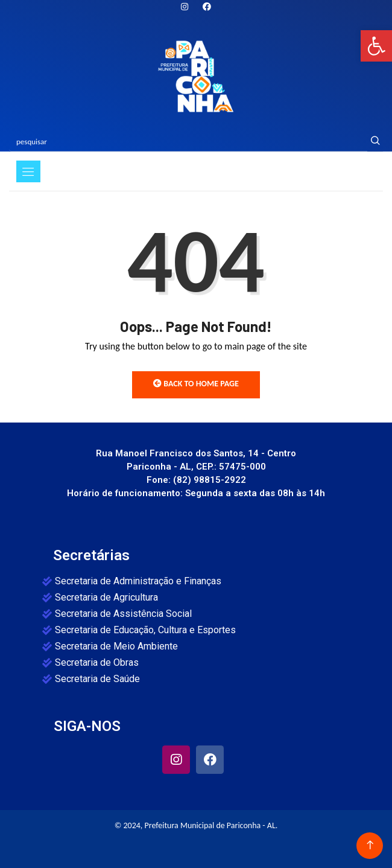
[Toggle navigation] (28, 171)
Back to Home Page (196, 384)
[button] (376, 46)
